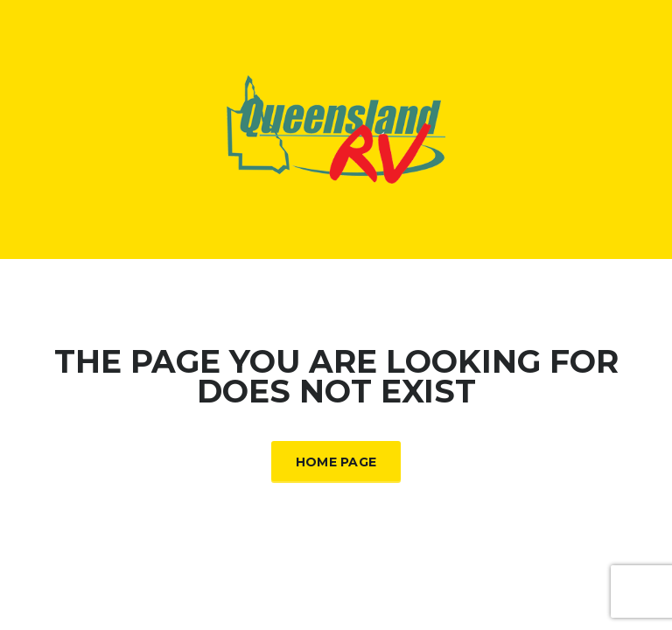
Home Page (336, 462)
